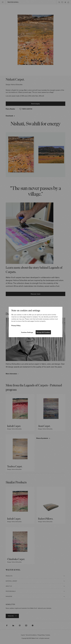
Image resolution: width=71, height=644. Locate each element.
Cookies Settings (27, 332)
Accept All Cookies (43, 332)
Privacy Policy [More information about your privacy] (16, 325)
